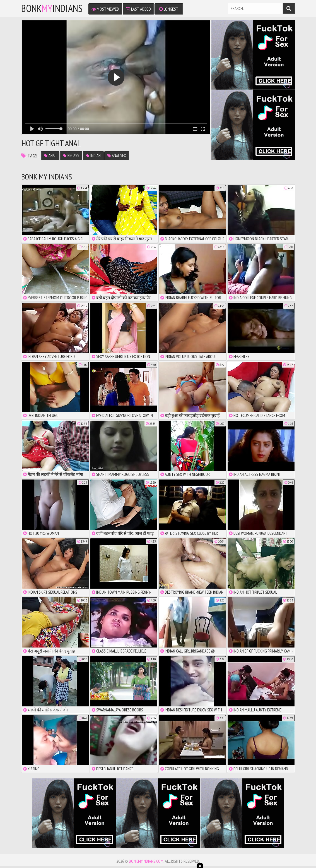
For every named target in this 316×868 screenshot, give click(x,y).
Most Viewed (105, 9)
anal (50, 156)
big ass (71, 156)
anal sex (117, 156)
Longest (169, 9)
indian (93, 156)
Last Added (138, 9)
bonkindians (52, 8)
